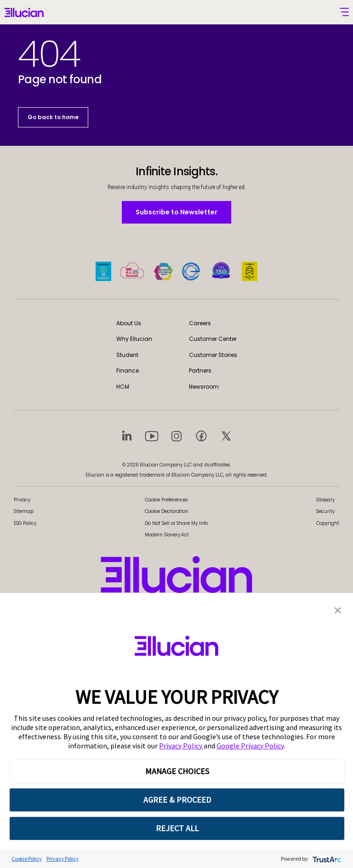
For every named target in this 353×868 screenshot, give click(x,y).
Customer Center (213, 339)
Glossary (325, 500)
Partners (200, 371)
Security (325, 511)
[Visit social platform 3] (176, 436)
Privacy (22, 500)
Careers (200, 323)
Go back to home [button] (53, 117)
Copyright (328, 523)
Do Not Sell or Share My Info (176, 523)
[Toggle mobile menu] (344, 12)
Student (127, 355)
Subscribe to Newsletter (176, 212)
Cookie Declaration (167, 511)
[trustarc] (326, 859)
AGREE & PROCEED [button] (177, 800)
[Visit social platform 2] (152, 436)
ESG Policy (25, 523)
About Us (129, 323)
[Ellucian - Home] (24, 13)
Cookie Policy (27, 859)
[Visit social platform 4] (201, 436)
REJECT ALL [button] (177, 828)
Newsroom (204, 387)
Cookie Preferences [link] (166, 500)
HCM (123, 387)
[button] (338, 609)
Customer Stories (213, 355)
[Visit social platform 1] (127, 436)
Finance (128, 371)
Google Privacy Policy (250, 746)
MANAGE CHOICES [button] (177, 771)
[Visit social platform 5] (226, 436)
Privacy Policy (181, 746)
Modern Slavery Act (167, 535)
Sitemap (24, 511)
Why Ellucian (134, 339)
